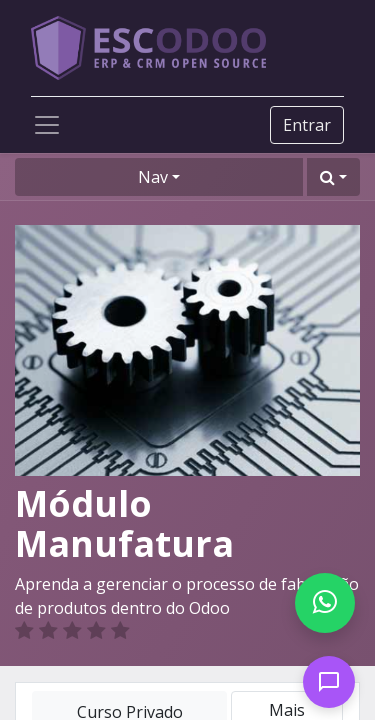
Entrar (307, 125)
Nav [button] (153, 177)
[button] (333, 177)
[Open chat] (329, 682)
